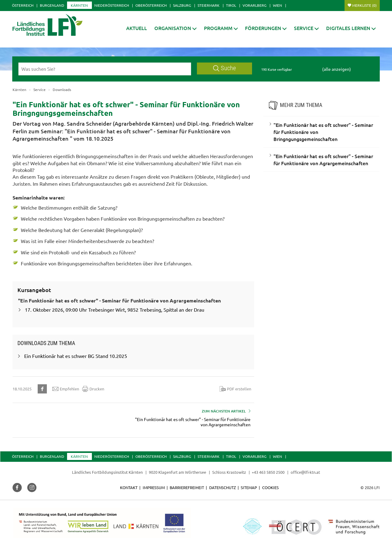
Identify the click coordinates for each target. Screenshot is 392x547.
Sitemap (249, 487)
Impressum (154, 487)
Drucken (93, 389)
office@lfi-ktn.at (305, 472)
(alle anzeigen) (337, 69)
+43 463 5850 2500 (268, 472)
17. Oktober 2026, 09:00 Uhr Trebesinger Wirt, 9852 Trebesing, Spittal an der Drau (115, 310)
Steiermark (209, 5)
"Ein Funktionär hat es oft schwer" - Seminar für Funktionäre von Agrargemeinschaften (323, 160)
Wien (277, 5)
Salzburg (182, 5)
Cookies (270, 487)
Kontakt (129, 487)
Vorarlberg (254, 5)
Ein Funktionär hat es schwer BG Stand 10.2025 (76, 356)
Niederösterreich (112, 5)
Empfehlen (66, 389)
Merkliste (364, 5)
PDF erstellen (235, 389)
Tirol (231, 5)
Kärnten (79, 5)
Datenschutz (222, 487)
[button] (175, 28)
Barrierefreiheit (187, 487)
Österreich (23, 5)
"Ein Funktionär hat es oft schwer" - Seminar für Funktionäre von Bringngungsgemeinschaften (323, 132)
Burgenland (52, 5)
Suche (224, 68)
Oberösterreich (151, 5)
